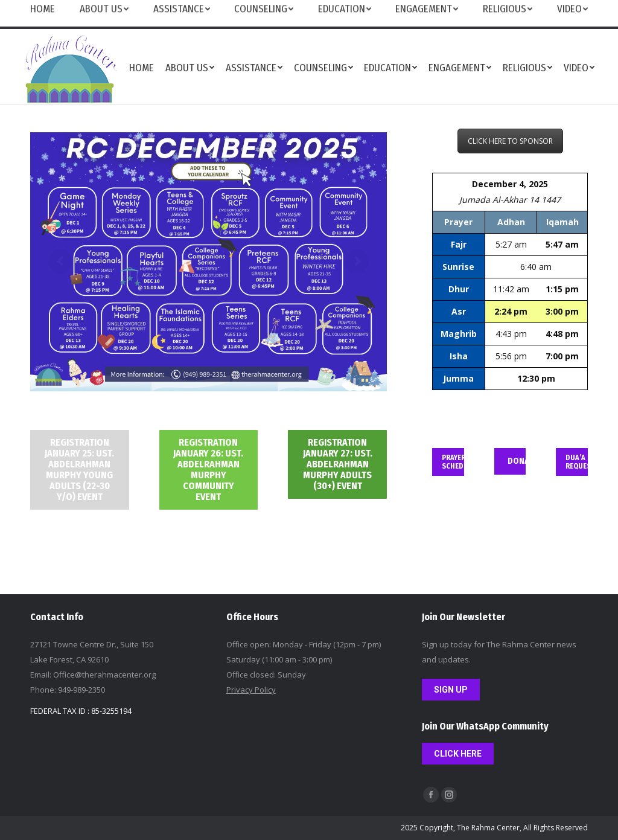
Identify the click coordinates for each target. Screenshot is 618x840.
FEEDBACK (482, 14)
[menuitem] (142, 67)
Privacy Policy (251, 690)
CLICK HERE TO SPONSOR (510, 141)
